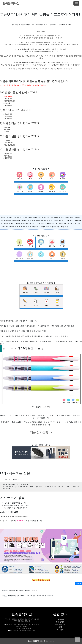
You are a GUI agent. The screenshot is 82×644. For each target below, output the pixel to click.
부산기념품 (8, 96)
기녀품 (60, 223)
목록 (79, 583)
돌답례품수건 (60, 625)
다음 (11, 521)
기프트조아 (46, 407)
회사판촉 (60, 630)
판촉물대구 (60, 622)
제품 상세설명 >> (41, 432)
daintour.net (50, 641)
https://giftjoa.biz (21, 516)
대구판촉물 (60, 619)
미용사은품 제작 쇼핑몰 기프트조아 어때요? (22, 590)
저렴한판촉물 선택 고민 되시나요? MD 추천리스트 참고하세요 (28, 596)
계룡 (60, 627)
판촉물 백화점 (11, 3)
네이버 (5, 521)
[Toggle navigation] (76, 3)
